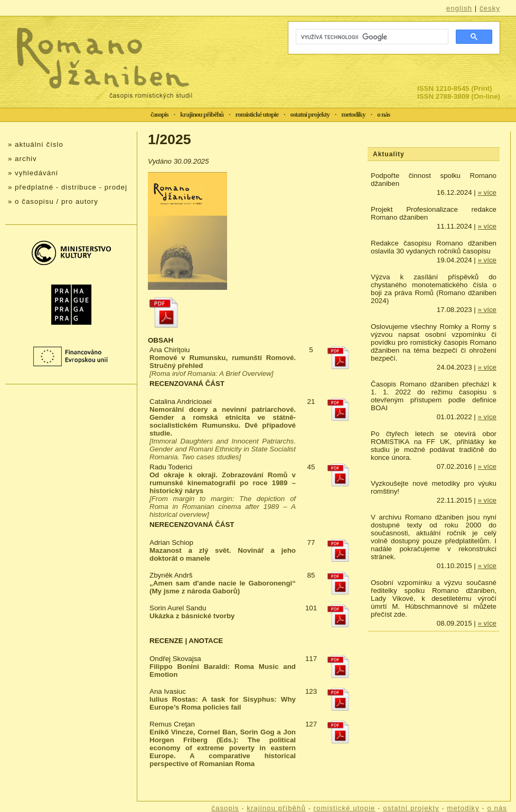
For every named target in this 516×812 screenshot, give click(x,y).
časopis (160, 114)
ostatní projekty (310, 114)
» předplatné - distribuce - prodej (68, 187)
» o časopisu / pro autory (53, 201)
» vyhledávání (33, 173)
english (459, 8)
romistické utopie (257, 114)
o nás (383, 114)
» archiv (22, 159)
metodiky (353, 114)
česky (490, 8)
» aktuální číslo (36, 144)
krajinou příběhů (202, 114)
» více (487, 192)
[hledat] (371, 37)
